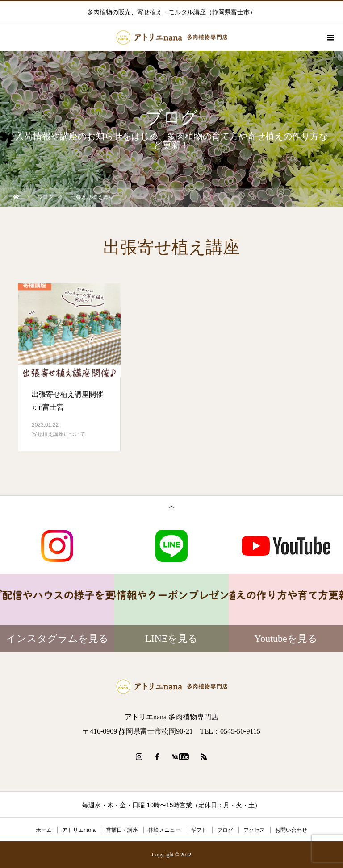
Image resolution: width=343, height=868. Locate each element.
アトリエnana (79, 830)
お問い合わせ (291, 830)
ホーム (44, 830)
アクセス (254, 830)
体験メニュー (164, 830)
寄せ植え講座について (59, 434)
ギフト (199, 830)
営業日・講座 (122, 830)
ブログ (225, 830)
